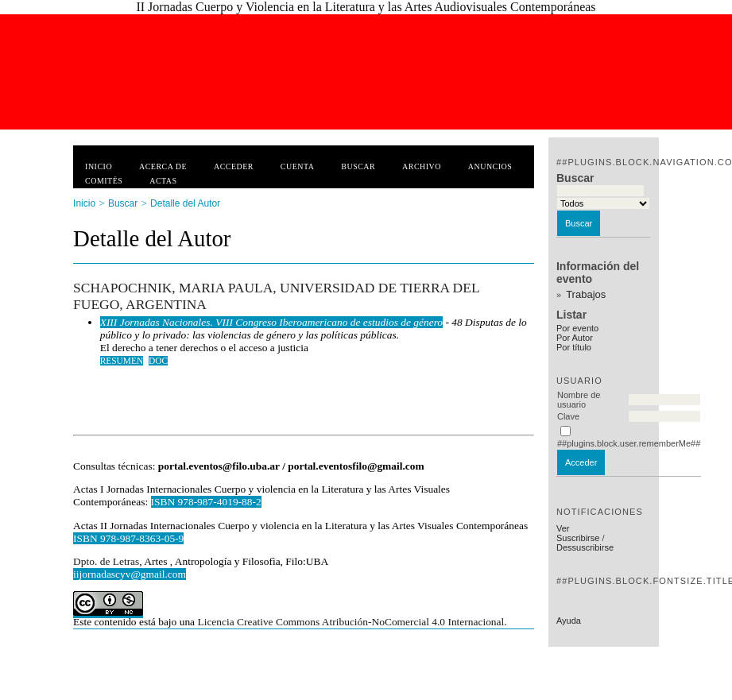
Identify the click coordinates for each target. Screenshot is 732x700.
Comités (104, 181)
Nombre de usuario (579, 400)
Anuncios (490, 166)
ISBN (87, 538)
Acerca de (163, 166)
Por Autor (575, 338)
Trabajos (586, 294)
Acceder (234, 166)
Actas (163, 181)
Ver (563, 528)
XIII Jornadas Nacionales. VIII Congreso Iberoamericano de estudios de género (271, 322)
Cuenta (298, 166)
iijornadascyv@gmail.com (130, 574)
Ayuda (569, 621)
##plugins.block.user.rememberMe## (629, 443)
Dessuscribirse (585, 547)
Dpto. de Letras (106, 561)
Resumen (122, 361)
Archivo (422, 166)
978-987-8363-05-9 (142, 538)
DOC (158, 361)
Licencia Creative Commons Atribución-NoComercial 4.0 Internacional (351, 622)
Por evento (577, 328)
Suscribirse (578, 538)
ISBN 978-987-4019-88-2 (206, 502)
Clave (568, 416)
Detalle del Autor (185, 203)
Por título (574, 347)
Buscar (358, 166)
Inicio (99, 166)
